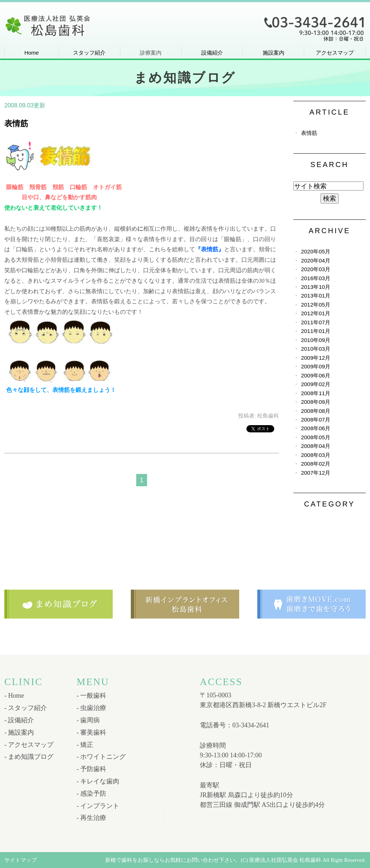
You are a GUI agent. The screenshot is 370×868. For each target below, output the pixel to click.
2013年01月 (316, 296)
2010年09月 (316, 340)
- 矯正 (85, 745)
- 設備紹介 (19, 720)
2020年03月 (316, 269)
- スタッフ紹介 (26, 708)
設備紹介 (212, 53)
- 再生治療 (92, 818)
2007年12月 (316, 473)
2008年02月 (316, 464)
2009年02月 (316, 384)
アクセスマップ (335, 53)
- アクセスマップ (29, 745)
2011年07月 (316, 322)
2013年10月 (316, 287)
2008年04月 (316, 446)
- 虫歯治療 (92, 708)
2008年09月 (316, 402)
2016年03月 (316, 278)
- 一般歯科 (92, 696)
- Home (14, 696)
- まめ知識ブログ (29, 757)
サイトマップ (21, 860)
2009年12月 (316, 358)
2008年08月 (316, 411)
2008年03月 (316, 455)
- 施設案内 (19, 732)
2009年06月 (316, 375)
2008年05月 (316, 437)
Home (31, 53)
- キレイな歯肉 (98, 781)
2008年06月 (316, 428)
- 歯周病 (88, 720)
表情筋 (16, 123)
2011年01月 (316, 331)
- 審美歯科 (92, 732)
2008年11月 (316, 393)
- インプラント (98, 806)
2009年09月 (316, 366)
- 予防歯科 (92, 769)
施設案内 (274, 53)
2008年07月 (316, 420)
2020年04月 (316, 260)
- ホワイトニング (101, 757)
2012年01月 (316, 313)
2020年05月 (316, 251)
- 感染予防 (92, 794)
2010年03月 (316, 349)
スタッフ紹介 (89, 53)
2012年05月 (316, 305)
